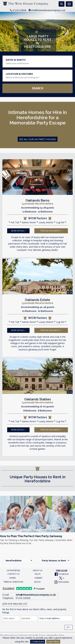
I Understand (38, 642)
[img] (37, 177)
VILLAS (37, 573)
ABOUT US (37, 570)
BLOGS (37, 581)
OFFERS (13, 577)
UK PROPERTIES (13, 570)
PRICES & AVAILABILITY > (51, 231)
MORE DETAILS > (18, 231)
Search (38, 88)
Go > (69, 627)
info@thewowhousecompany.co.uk (48, 10)
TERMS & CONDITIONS (13, 581)
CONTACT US (13, 573)
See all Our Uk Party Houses (38, 139)
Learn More (53, 642)
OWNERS (38, 577)
